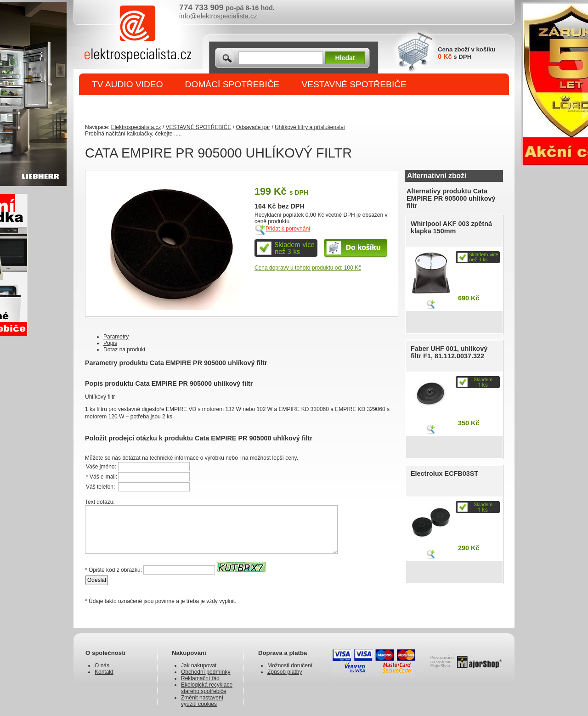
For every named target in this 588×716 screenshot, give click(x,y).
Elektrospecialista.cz (136, 127)
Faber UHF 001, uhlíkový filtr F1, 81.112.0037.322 (449, 352)
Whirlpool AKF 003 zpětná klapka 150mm (451, 227)
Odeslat (97, 580)
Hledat (345, 58)
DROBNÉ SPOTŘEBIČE (140, 106)
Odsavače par (253, 127)
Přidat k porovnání (288, 229)
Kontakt (104, 672)
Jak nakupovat (199, 665)
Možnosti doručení (290, 665)
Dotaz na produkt (124, 350)
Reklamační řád (200, 678)
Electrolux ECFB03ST (444, 474)
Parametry (116, 337)
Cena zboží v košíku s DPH (466, 53)
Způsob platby (285, 672)
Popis (110, 343)
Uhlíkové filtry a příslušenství (310, 127)
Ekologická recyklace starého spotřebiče (207, 688)
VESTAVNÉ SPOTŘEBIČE (354, 84)
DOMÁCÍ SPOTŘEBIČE (232, 84)
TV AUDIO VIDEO (127, 84)
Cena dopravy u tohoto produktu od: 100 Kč (308, 268)
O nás (102, 665)
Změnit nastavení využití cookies (202, 701)
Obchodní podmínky (206, 672)
